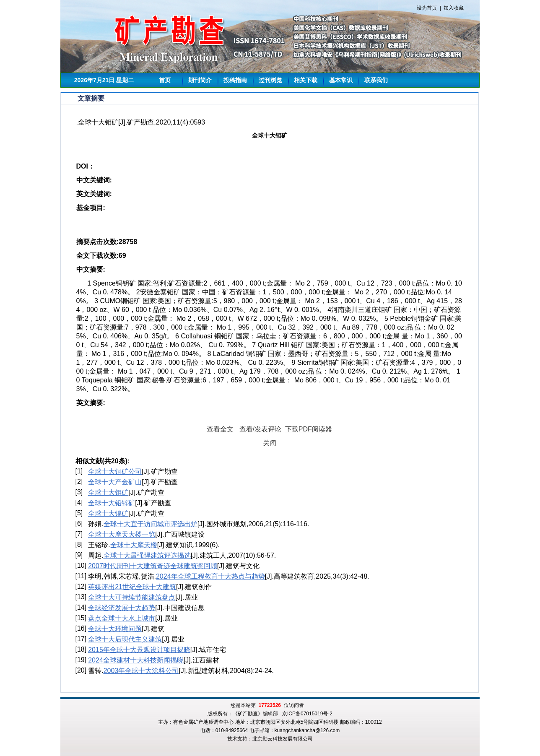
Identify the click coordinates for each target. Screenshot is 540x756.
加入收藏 (454, 8)
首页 (165, 80)
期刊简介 (200, 80)
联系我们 (376, 80)
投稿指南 (235, 80)
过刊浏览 (270, 80)
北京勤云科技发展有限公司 (283, 739)
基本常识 (341, 80)
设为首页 (427, 8)
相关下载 (306, 80)
